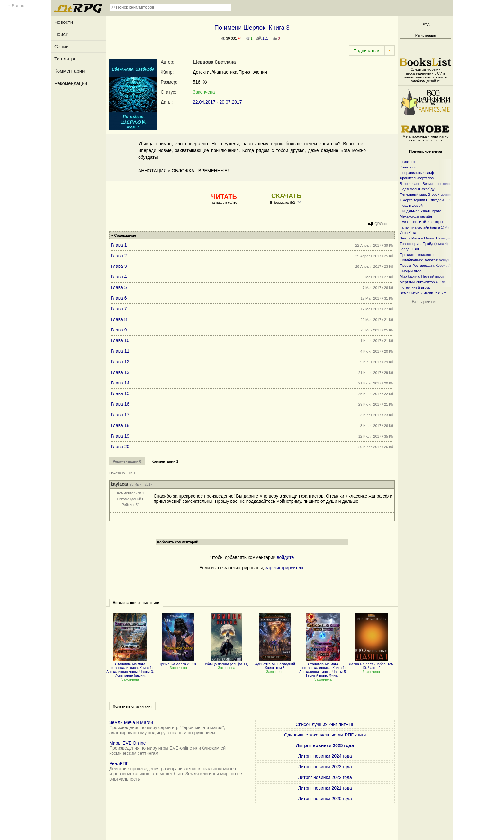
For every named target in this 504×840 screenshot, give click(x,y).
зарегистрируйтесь (285, 568)
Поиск (61, 34)
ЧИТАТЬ (224, 197)
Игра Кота (408, 233)
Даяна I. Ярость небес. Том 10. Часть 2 (371, 664)
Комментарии (69, 71)
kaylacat (119, 484)
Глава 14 (120, 383)
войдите (285, 557)
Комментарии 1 (165, 461)
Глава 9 (119, 330)
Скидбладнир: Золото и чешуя (425, 260)
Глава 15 (120, 393)
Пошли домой (411, 205)
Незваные (408, 162)
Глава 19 (120, 436)
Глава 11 (120, 351)
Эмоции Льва (411, 271)
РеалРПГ (119, 763)
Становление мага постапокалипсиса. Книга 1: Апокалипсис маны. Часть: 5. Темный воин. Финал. (323, 668)
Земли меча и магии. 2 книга (423, 293)
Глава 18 (120, 425)
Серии (61, 46)
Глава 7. (119, 309)
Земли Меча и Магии (131, 722)
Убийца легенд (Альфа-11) (227, 662)
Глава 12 (120, 362)
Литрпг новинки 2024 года (325, 756)
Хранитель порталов (417, 178)
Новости (64, 22)
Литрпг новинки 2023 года (325, 767)
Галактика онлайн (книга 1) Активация (431, 227)
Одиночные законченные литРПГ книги (325, 735)
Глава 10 (120, 340)
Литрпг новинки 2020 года (325, 799)
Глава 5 (119, 287)
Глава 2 (119, 256)
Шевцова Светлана (214, 62)
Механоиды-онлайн (416, 216)
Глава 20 (120, 447)
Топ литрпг (66, 59)
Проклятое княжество (418, 255)
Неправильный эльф (417, 173)
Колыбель (408, 167)
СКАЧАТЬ (286, 196)
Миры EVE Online (128, 743)
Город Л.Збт (410, 249)
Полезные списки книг (132, 706)
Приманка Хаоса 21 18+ (178, 662)
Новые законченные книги (136, 603)
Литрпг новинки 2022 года (325, 777)
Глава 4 (119, 277)
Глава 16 (120, 404)
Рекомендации (71, 83)
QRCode (381, 224)
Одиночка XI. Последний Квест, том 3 (275, 664)
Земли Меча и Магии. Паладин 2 (427, 238)
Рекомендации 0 (127, 461)
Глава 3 (119, 266)
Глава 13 (120, 372)
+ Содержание (124, 235)
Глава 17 (120, 415)
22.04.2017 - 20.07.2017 (217, 102)
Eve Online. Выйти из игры (421, 222)
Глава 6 (119, 298)
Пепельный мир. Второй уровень (427, 194)
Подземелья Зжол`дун (418, 189)
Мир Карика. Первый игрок (422, 276)
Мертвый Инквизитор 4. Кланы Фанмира (433, 282)
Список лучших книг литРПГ (325, 724)
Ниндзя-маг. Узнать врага (421, 211)
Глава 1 (119, 245)
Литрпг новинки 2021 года (325, 788)
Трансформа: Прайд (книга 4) (424, 244)
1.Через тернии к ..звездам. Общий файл (434, 200)
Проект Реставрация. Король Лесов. (430, 266)
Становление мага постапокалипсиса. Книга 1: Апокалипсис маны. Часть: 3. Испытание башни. (130, 668)
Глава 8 (119, 319)
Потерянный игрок (415, 287)
